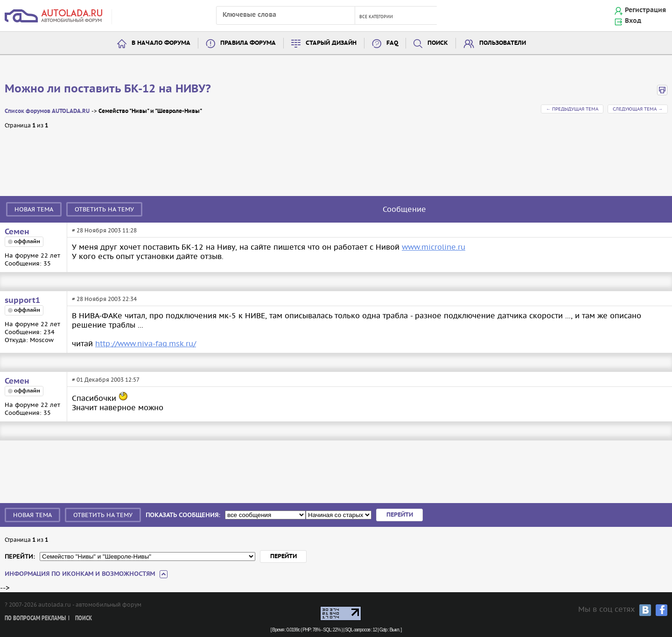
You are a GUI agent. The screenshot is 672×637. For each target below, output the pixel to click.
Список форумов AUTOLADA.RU (47, 111)
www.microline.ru (434, 247)
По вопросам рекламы (35, 619)
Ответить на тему (104, 209)
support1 (22, 301)
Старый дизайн (331, 43)
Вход (633, 21)
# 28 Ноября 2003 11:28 (104, 230)
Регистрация (645, 10)
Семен (17, 232)
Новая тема (34, 209)
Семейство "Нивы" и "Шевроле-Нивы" (150, 111)
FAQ (392, 43)
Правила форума (248, 43)
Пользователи (503, 43)
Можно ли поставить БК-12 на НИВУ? (108, 89)
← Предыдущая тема (572, 109)
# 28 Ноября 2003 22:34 (104, 299)
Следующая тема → (638, 109)
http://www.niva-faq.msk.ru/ (146, 343)
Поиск (438, 43)
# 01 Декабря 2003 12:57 (106, 380)
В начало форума (161, 43)
